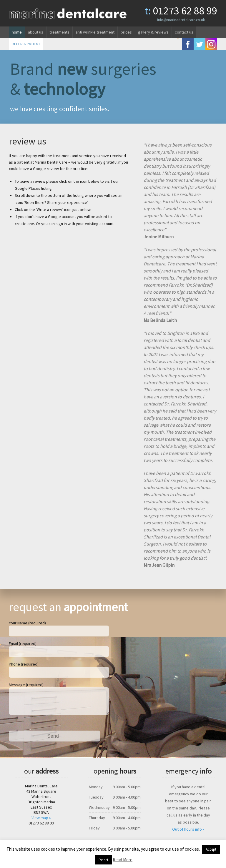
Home (17, 32)
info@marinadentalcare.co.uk (181, 20)
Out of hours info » (188, 834)
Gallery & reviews (153, 32)
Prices (126, 32)
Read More (123, 860)
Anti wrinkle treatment (95, 32)
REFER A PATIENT (26, 44)
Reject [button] (103, 860)
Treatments (59, 32)
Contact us (184, 32)
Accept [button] (211, 849)
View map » (41, 822)
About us (36, 32)
